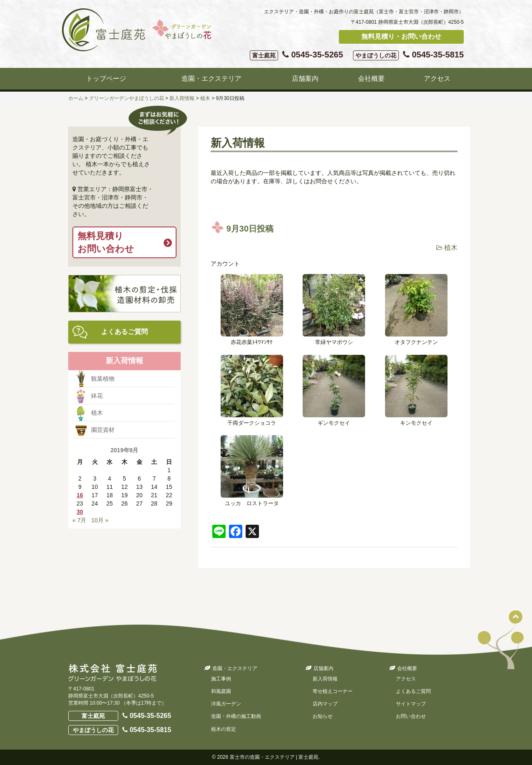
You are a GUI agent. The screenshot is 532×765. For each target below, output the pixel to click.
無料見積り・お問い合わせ (401, 36)
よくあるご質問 (124, 332)
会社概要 (371, 78)
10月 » (100, 520)
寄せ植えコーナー (333, 691)
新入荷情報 (325, 679)
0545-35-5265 (296, 55)
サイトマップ (411, 704)
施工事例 (221, 679)
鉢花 (97, 396)
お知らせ (323, 716)
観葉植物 (103, 379)
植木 (451, 248)
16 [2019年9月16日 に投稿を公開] (80, 495)
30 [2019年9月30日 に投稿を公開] (80, 512)
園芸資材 (103, 430)
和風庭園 (221, 691)
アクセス (437, 78)
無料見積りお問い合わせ (106, 242)
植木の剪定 (224, 729)
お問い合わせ (411, 716)
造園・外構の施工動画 (236, 716)
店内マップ (325, 704)
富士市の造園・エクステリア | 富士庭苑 (274, 757)
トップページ (106, 78)
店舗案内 (305, 78)
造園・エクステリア (211, 78)
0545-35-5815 (408, 55)
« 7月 (79, 520)
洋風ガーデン (226, 704)
